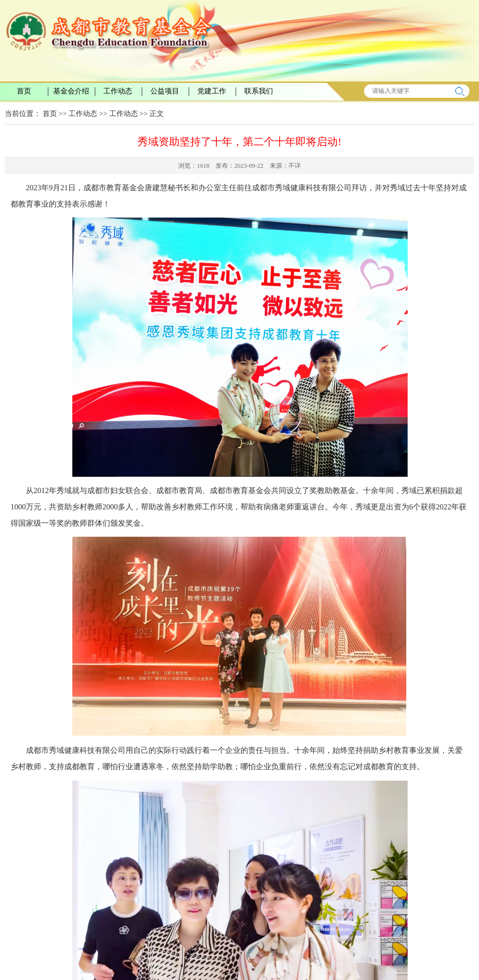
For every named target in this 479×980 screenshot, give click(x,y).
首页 (24, 91)
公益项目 (165, 91)
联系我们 (259, 91)
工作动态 (118, 91)
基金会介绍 (71, 91)
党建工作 (212, 91)
